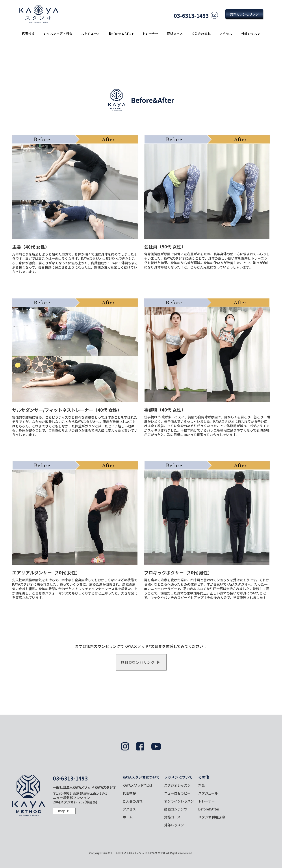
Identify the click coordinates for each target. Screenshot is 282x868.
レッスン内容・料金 (58, 34)
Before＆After (121, 34)
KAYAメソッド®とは (138, 785)
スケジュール (91, 34)
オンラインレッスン (179, 801)
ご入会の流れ (201, 34)
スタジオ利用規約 (211, 817)
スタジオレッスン (177, 785)
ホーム (128, 817)
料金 (202, 785)
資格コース (175, 34)
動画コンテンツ (176, 809)
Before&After (209, 809)
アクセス (226, 34)
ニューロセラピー (177, 793)
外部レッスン (251, 34)
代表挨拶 (28, 34)
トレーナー (150, 34)
